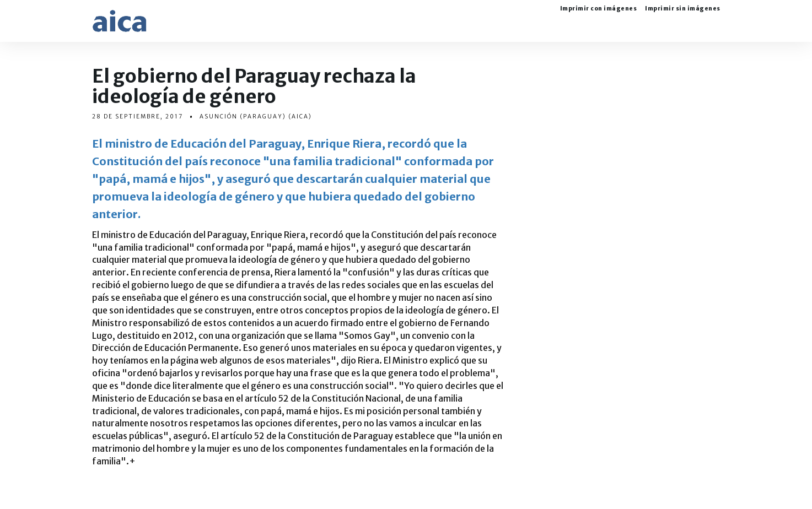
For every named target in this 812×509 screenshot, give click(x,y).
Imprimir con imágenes (599, 9)
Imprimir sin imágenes (683, 9)
